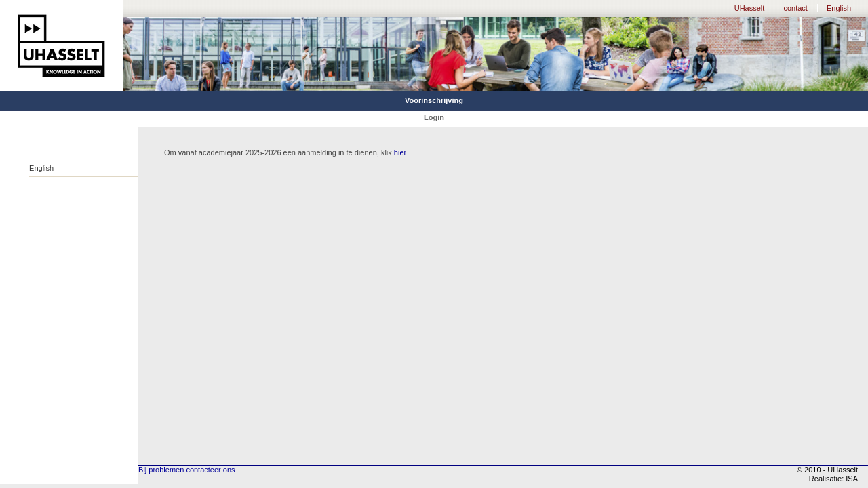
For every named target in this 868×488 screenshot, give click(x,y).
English (839, 8)
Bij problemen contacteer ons (186, 470)
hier (400, 152)
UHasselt (750, 8)
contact (795, 8)
